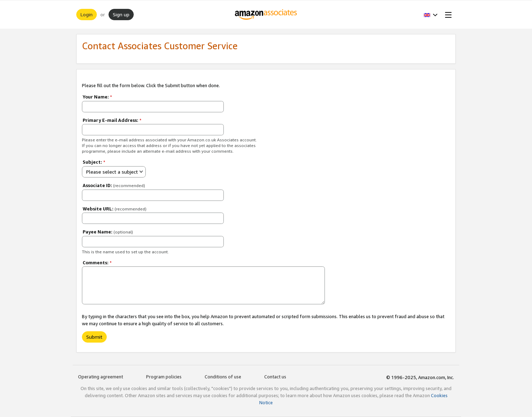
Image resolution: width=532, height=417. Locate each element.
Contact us (275, 377)
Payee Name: (108, 232)
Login (87, 14)
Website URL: (115, 209)
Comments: (97, 263)
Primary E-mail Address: (112, 120)
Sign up (121, 14)
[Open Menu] (447, 15)
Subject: (94, 162)
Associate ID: (114, 185)
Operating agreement (101, 377)
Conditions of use (223, 377)
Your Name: (97, 97)
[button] (431, 15)
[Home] (266, 15)
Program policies (164, 377)
